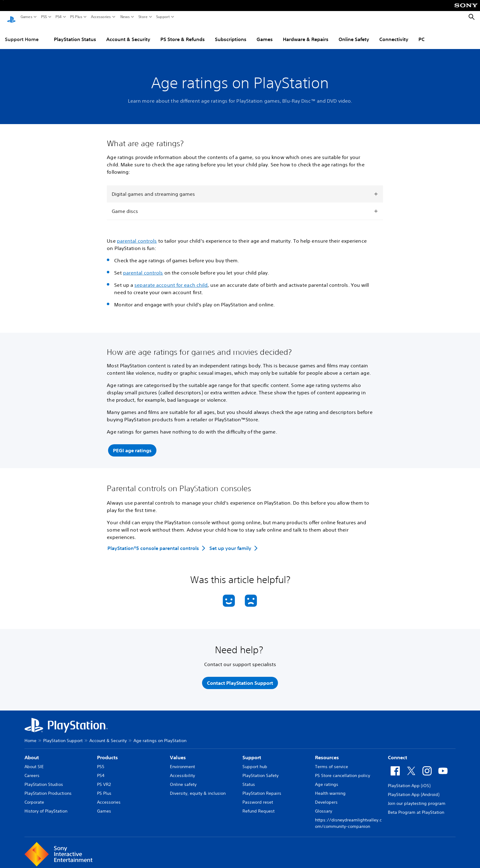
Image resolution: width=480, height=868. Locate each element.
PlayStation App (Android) (414, 791)
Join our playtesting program (417, 800)
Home (30, 737)
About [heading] (32, 754)
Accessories (101, 17)
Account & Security (128, 33)
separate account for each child (171, 279)
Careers (32, 772)
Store (143, 17)
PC (422, 33)
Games (26, 17)
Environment (182, 763)
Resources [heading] (327, 754)
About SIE (34, 763)
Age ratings (327, 781)
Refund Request (259, 807)
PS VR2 (104, 781)
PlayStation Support (63, 737)
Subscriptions (231, 33)
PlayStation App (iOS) (409, 782)
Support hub (255, 763)
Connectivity (394, 33)
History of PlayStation (46, 807)
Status (249, 781)
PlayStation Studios (44, 781)
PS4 (59, 17)
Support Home (22, 33)
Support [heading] (252, 754)
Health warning (330, 790)
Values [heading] (178, 754)
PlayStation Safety (261, 772)
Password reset (258, 798)
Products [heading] (107, 754)
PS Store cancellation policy (343, 772)
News (125, 17)
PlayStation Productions (48, 790)
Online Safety (354, 33)
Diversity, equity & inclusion (198, 790)
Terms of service (332, 763)
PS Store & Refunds (183, 33)
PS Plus (76, 17)
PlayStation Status (75, 33)
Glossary (324, 807)
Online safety (183, 781)
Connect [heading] (397, 754)
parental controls (137, 235)
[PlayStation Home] (11, 17)
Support (163, 17)
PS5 (44, 17)
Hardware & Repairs (306, 33)
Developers (326, 798)
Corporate (34, 798)
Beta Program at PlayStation (416, 809)
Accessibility (182, 772)
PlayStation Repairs (262, 790)
